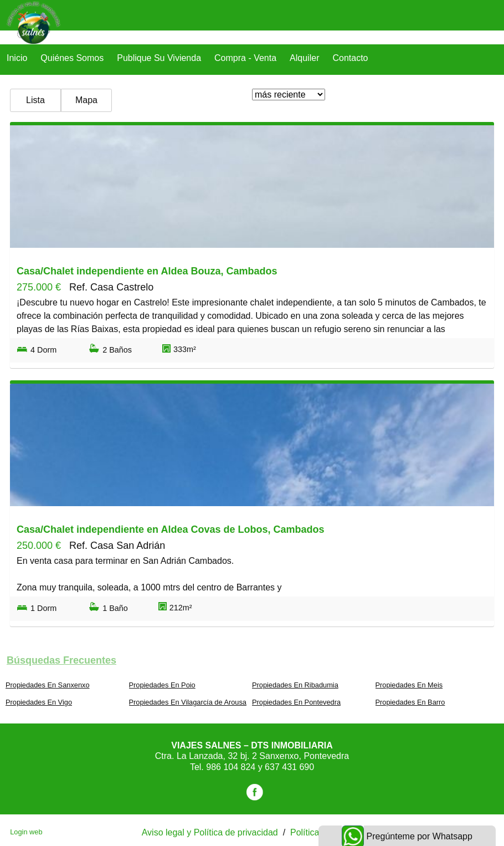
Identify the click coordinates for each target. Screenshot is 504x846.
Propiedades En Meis (409, 685)
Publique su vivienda (159, 58)
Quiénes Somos (72, 58)
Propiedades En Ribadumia (295, 685)
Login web (26, 832)
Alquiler (304, 58)
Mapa (86, 100)
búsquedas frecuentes (61, 660)
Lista (35, 100)
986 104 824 (232, 767)
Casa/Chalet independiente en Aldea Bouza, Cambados (147, 271)
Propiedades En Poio (162, 685)
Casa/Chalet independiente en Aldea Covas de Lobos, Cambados (170, 529)
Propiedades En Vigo (39, 702)
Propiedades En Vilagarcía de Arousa (188, 702)
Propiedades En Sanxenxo (48, 685)
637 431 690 (289, 767)
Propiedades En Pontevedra (296, 702)
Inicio (17, 58)
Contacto (350, 58)
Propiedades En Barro (410, 702)
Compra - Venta (245, 58)
